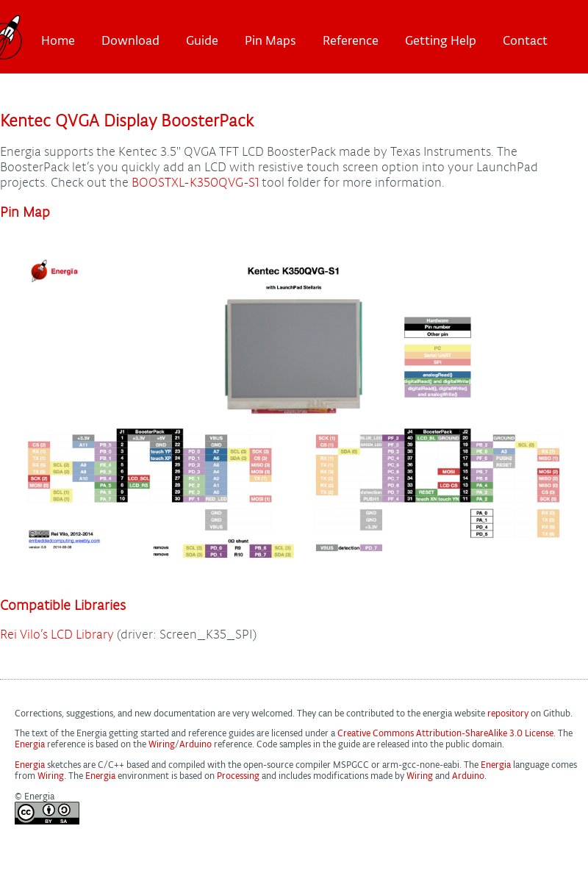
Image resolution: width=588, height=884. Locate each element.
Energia (30, 744)
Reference (351, 40)
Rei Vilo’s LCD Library (57, 635)
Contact (525, 40)
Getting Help (441, 40)
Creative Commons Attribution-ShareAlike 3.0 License (445, 733)
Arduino (196, 744)
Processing (238, 776)
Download (130, 40)
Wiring (162, 744)
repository (508, 713)
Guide (202, 40)
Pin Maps (270, 40)
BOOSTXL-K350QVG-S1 (195, 183)
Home (58, 40)
